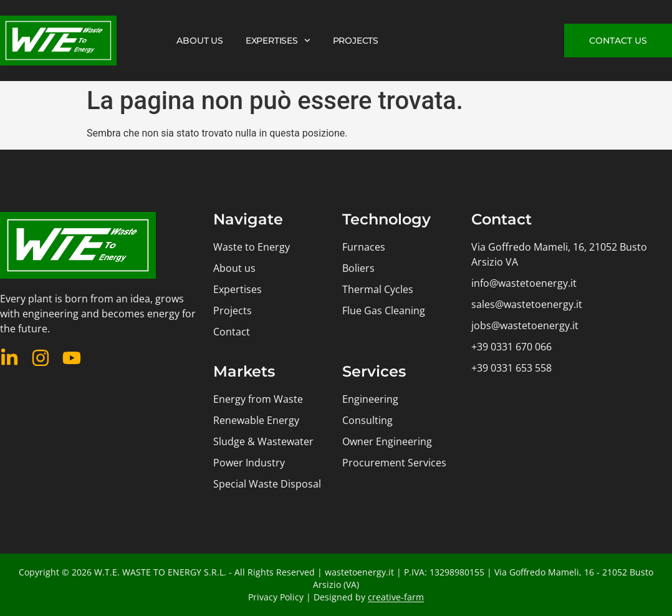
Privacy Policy (276, 597)
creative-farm (396, 597)
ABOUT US (199, 41)
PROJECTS (356, 41)
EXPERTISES (278, 41)
